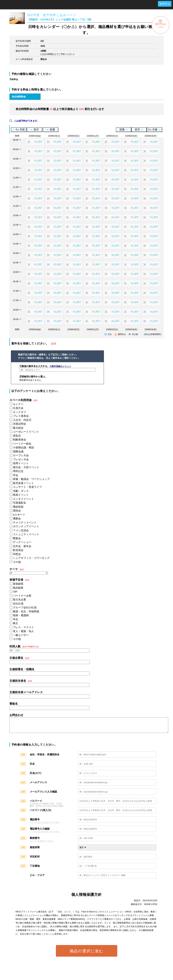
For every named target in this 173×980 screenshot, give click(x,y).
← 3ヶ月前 (19, 130)
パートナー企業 (22, 596)
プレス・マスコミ (23, 627)
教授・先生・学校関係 (26, 612)
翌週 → (124, 130)
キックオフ (20, 412)
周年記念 (18, 471)
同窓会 (17, 554)
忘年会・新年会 (22, 546)
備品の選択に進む (86, 954)
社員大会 (18, 408)
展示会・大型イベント (26, 467)
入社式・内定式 (22, 420)
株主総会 (18, 428)
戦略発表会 (20, 440)
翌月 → (139, 130)
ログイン (165, 4)
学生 (16, 619)
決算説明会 (20, 424)
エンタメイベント (23, 499)
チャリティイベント (25, 523)
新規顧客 (18, 584)
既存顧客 (18, 588)
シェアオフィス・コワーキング (31, 558)
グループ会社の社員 (25, 608)
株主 (16, 623)
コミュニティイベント (26, 534)
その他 (17, 562)
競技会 (17, 511)
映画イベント (21, 495)
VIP (15, 592)
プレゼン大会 (21, 459)
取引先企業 (20, 600)
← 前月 (35, 130)
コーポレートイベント (26, 432)
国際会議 (18, 452)
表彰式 (17, 436)
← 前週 (51, 130)
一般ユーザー (21, 635)
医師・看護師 (21, 615)
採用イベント (21, 463)
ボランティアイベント (26, 526)
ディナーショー (22, 542)
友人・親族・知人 (23, 631)
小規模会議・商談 (23, 448)
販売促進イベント (23, 483)
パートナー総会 (22, 444)
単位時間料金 (19, 97)
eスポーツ (19, 515)
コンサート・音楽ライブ (27, 487)
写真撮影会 (20, 503)
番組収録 (18, 507)
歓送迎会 (18, 550)
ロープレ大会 (21, 455)
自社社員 (18, 604)
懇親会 (17, 538)
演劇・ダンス (21, 491)
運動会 (17, 519)
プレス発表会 (21, 416)
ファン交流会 (21, 530)
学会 (16, 475)
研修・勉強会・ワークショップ (31, 479)
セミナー (18, 404)
